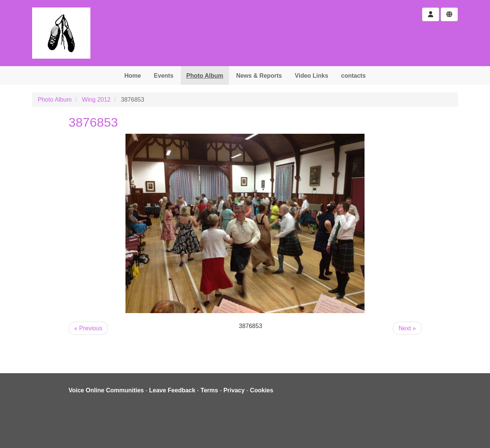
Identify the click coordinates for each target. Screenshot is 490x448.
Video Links (311, 76)
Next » (407, 328)
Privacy (234, 390)
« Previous (89, 328)
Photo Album (205, 76)
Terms (209, 390)
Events (164, 76)
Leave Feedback (172, 390)
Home (133, 76)
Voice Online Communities (106, 390)
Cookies (261, 390)
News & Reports (259, 76)
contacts (353, 76)
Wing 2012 (97, 100)
